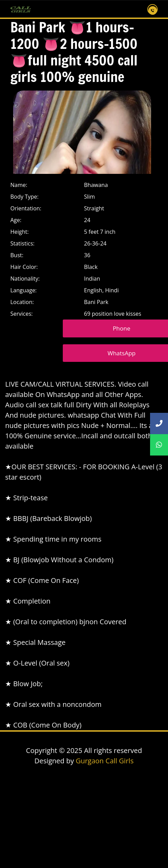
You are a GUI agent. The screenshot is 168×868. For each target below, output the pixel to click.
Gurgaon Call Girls (105, 761)
